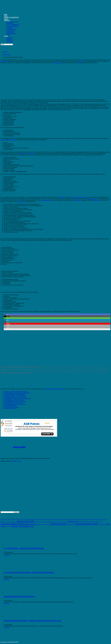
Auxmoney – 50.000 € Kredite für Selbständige (16, 391)
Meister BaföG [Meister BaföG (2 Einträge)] (8, 526)
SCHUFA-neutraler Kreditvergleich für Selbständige (17, 393)
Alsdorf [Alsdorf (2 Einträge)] (10, 520)
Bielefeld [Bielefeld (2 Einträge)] (84, 520)
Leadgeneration (11, 30)
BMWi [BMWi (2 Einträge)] (88, 520)
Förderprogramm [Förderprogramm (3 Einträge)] (71, 524)
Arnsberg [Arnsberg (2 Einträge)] (19, 520)
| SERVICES (7, 20)
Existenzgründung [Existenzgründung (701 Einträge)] (11, 524)
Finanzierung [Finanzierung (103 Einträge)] (29, 524)
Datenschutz (10, 42)
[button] (7, 315)
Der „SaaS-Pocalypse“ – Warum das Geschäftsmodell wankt (24, 548)
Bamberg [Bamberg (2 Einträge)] (58, 520)
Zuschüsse (3, 140)
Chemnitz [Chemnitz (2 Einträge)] (65, 522)
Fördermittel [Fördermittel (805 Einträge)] (58, 524)
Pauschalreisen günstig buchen (11, 407)
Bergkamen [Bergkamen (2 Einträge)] (76, 520)
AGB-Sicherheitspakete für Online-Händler (15, 394)
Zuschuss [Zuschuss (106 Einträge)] (16, 526)
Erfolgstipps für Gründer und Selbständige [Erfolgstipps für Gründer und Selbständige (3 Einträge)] (87, 522)
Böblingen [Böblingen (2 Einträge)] (54, 522)
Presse (8, 35)
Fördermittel (10, 23)
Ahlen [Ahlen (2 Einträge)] (6, 520)
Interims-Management (12, 26)
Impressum (10, 40)
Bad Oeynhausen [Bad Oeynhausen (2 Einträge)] (46, 520)
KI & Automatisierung (12, 22)
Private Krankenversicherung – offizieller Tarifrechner (17, 398)
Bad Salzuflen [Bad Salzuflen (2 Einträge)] (53, 520)
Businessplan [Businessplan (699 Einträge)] (25, 521)
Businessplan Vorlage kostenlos (80, 197)
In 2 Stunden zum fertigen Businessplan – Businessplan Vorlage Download (29, 572)
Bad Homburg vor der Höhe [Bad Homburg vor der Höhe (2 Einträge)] (31, 520)
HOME (5, 14)
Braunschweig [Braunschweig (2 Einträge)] (4, 522)
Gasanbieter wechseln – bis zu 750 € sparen (15, 396)
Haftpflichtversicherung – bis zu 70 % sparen (15, 401)
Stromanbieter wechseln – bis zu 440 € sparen (15, 397)
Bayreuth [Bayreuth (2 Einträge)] (63, 520)
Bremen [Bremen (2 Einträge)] (9, 522)
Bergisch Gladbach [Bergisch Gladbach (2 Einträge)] (69, 520)
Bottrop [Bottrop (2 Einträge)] (104, 520)
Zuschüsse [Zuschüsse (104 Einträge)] (28, 526)
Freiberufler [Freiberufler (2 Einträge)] (47, 524)
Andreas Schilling (19, 447)
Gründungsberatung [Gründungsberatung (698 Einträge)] (86, 524)
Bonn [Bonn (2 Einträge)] (96, 520)
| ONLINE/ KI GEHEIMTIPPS (11, 17)
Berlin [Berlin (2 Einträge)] (80, 520)
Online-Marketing (11, 29)
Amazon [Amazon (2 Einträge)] (14, 520)
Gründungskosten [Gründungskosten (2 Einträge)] (102, 524)
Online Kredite (12, 140)
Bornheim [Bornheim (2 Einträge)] (100, 520)
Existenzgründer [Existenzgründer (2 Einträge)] (99, 522)
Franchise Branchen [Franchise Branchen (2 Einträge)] (40, 524)
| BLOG (6, 16)
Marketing (9, 28)
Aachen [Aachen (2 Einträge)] (2, 520)
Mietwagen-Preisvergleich (10, 408)
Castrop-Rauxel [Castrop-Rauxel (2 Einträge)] (60, 522)
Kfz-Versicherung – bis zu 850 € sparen (14, 400)
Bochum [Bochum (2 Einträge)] (92, 520)
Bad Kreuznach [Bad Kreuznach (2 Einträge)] (40, 520)
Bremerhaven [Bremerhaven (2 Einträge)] (14, 522)
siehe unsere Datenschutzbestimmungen (54, 389)
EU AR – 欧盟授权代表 (13, 25)
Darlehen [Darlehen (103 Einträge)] (73, 522)
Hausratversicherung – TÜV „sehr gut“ (13, 403)
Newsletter (10, 38)
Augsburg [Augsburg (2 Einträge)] (23, 520)
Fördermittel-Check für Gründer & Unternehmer (19, 596)
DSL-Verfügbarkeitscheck (10, 405)
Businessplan (10, 32)
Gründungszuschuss (46, 200)
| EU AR (6, 19)
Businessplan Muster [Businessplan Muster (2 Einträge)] (47, 522)
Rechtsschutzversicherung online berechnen (15, 404)
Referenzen (10, 39)
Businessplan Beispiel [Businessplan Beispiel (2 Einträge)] (39, 522)
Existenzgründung (11, 33)
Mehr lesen (7, 555)
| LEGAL (6, 36)
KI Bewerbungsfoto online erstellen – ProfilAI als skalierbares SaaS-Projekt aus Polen (32, 621)
